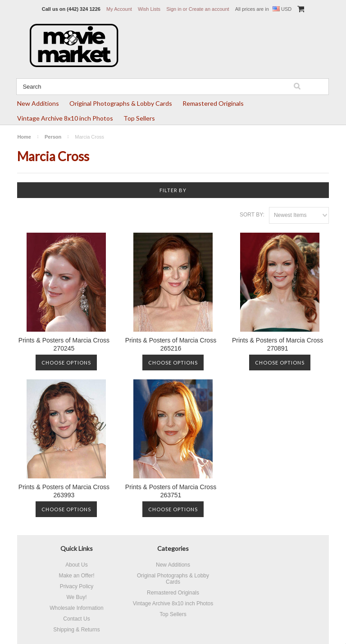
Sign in (174, 9)
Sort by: (252, 215)
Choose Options (66, 363)
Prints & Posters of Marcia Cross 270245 (64, 344)
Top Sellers (139, 118)
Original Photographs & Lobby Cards (121, 103)
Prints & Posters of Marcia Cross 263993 (64, 491)
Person (53, 137)
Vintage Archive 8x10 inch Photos (65, 118)
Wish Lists (149, 9)
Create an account (209, 9)
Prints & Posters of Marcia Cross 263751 (171, 491)
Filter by (173, 190)
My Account (119, 9)
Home (24, 137)
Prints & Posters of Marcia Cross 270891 (278, 344)
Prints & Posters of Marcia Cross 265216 (171, 344)
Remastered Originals (213, 103)
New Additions (38, 103)
